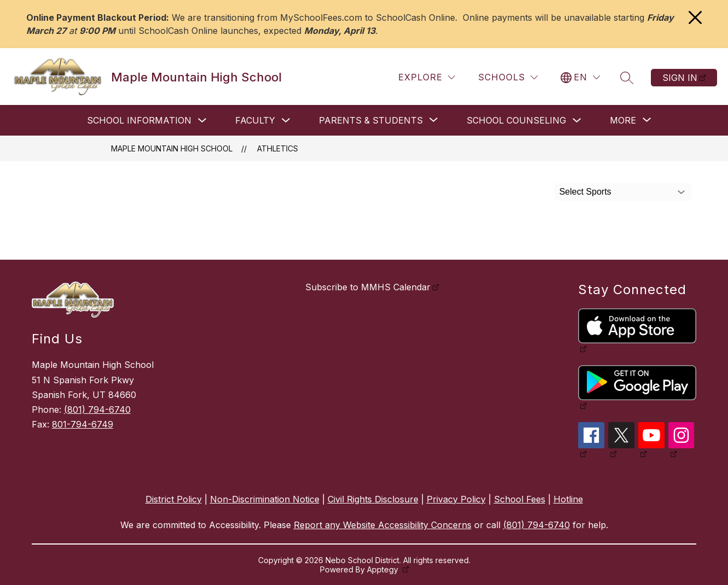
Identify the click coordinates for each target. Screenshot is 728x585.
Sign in (680, 78)
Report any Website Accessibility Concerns (383, 525)
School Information (139, 120)
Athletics (278, 148)
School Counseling (516, 120)
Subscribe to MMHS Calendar (368, 287)
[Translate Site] (580, 77)
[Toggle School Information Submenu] (202, 121)
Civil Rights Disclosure (373, 499)
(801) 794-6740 (97, 409)
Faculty (255, 120)
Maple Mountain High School (172, 148)
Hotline (568, 499)
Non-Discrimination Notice (265, 499)
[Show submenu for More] (623, 120)
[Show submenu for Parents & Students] (371, 120)
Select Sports (585, 192)
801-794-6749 (83, 424)
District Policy (174, 499)
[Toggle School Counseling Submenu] (577, 121)
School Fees (520, 499)
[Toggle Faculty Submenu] (286, 121)
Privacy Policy (456, 499)
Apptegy (384, 569)
